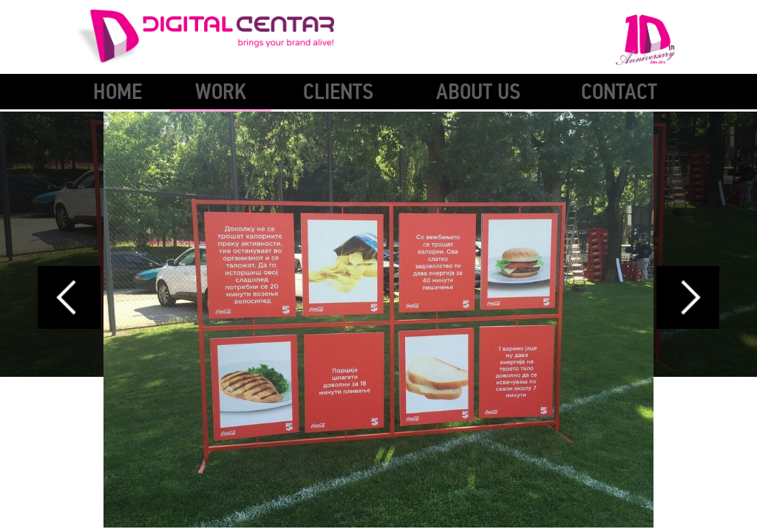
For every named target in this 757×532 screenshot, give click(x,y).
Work (221, 92)
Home (118, 92)
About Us (478, 92)
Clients (338, 92)
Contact (619, 92)
